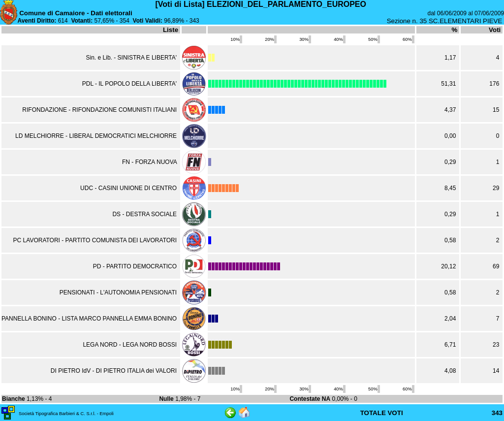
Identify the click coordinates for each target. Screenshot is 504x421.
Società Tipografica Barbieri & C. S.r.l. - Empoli (66, 414)
